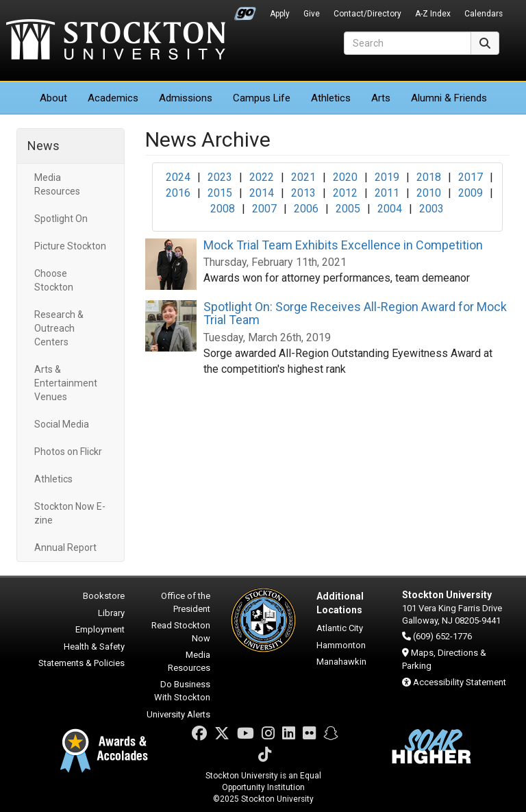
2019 (387, 177)
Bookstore (104, 596)
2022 (262, 177)
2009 (471, 193)
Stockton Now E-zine (70, 513)
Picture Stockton (70, 246)
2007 (264, 209)
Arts (381, 98)
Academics (113, 98)
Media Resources (57, 184)
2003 (431, 209)
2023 (220, 177)
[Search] (408, 43)
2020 (345, 177)
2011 (387, 193)
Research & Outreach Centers (59, 328)
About (53, 98)
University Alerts (178, 714)
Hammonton (341, 645)
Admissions (186, 98)
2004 (390, 209)
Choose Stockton (54, 280)
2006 (306, 209)
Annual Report (65, 548)
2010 (429, 193)
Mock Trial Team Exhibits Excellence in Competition (343, 245)
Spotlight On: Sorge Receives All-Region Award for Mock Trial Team (355, 313)
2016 (178, 193)
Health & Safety (94, 647)
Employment (100, 629)
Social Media (62, 424)
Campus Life (262, 98)
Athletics (331, 98)
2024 (178, 177)
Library (111, 613)
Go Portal (245, 10)
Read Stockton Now (181, 632)
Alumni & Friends (449, 98)
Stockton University (116, 41)
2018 (429, 177)
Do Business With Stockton (182, 691)
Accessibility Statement (460, 682)
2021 (303, 177)
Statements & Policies (82, 663)
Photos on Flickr (68, 452)
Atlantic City (340, 628)
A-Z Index (433, 14)
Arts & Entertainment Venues (66, 383)
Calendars (484, 14)
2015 (220, 193)
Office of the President (186, 602)
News (43, 146)
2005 (348, 209)
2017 (471, 177)
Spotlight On (61, 219)
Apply (280, 14)
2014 (262, 193)
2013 (303, 193)
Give (312, 14)
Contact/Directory (367, 14)
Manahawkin (341, 662)
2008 (223, 209)
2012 (345, 193)
